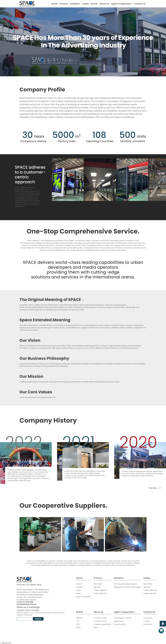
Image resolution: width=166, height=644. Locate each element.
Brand (94, 4)
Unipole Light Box (100, 593)
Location (147, 621)
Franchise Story (120, 624)
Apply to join (119, 621)
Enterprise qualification (103, 624)
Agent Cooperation (121, 4)
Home (54, 4)
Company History (100, 621)
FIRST (78, 624)
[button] (54, 180)
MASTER (79, 618)
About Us (104, 4)
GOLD (78, 627)
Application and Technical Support (127, 587)
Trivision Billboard (100, 590)
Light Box (97, 587)
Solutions (75, 4)
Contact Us (140, 4)
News (96, 627)
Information (148, 624)
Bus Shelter (98, 584)
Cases (85, 4)
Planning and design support (125, 584)
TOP (78, 621)
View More (153, 488)
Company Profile (100, 618)
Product (64, 4)
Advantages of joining (123, 618)
